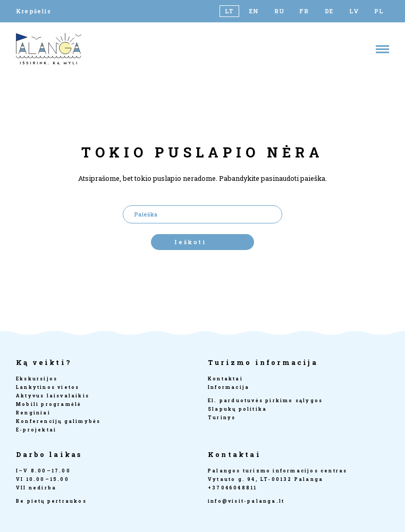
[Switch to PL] (379, 11)
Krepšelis (33, 11)
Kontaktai (225, 379)
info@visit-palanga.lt (246, 501)
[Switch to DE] (329, 11)
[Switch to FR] (304, 11)
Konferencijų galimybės (58, 421)
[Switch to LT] (229, 11)
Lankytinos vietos (48, 387)
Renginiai (33, 413)
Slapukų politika (237, 409)
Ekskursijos (37, 379)
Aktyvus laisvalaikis (53, 396)
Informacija (229, 387)
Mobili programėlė (49, 404)
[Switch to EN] (254, 11)
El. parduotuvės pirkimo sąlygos (265, 400)
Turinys (222, 417)
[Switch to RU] (279, 11)
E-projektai (36, 430)
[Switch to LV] (354, 11)
